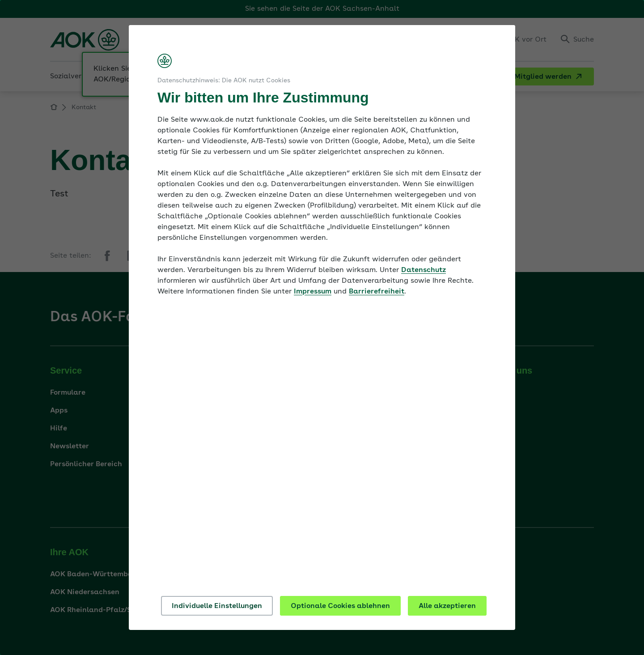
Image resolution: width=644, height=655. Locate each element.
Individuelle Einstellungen (217, 606)
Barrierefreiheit (377, 292)
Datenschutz (424, 270)
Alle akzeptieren (447, 606)
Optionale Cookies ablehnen (340, 606)
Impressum (313, 292)
